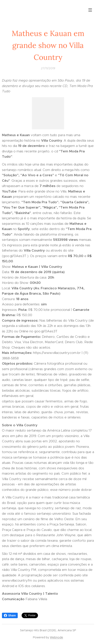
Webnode (56, 637)
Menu (90, 10)
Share (10, 615)
